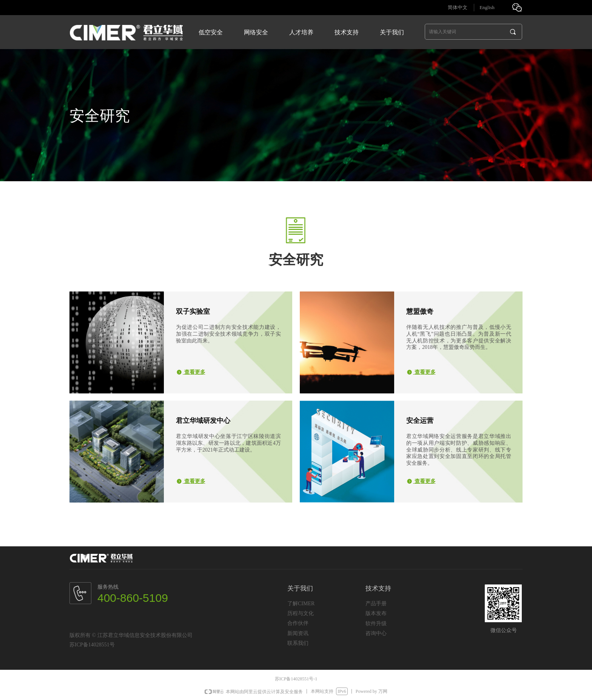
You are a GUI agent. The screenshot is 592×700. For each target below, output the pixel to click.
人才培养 (301, 32)
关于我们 (392, 32)
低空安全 (211, 32)
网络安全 (256, 32)
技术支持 (347, 32)
